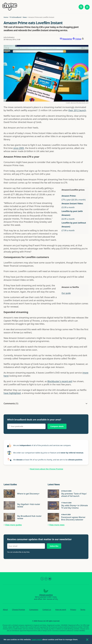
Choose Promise (19, 610)
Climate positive (46, 595)
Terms (83, 610)
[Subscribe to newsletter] (66, 39)
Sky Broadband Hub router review (29, 517)
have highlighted (12, 393)
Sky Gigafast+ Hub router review (29, 505)
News (25, 17)
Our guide (66, 293)
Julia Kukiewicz (9, 37)
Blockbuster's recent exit (60, 381)
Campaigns (34, 610)
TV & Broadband (15, 17)
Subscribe (54, 546)
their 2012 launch (77, 110)
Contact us (47, 610)
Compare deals (57, 426)
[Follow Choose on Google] (77, 39)
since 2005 (19, 148)
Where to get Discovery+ (28, 494)
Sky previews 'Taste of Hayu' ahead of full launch (74, 495)
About (5, 610)
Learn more (37, 639)
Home (6, 17)
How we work (61, 610)
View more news (57, 525)
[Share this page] (83, 39)
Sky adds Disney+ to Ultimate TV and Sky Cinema (75, 507)
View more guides (13, 525)
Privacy (73, 610)
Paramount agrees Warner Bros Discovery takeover (73, 518)
